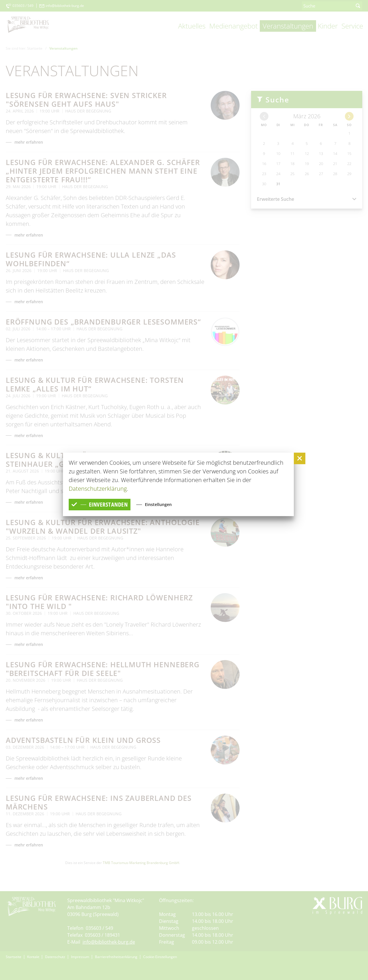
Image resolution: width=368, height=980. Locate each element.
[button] (300, 458)
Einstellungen (159, 504)
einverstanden (100, 504)
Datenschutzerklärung (98, 489)
